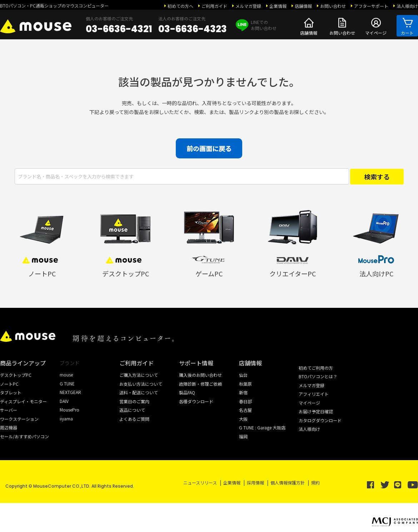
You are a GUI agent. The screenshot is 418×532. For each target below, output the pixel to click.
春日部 (245, 401)
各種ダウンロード (196, 401)
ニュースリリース (200, 482)
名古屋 (245, 410)
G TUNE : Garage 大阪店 (262, 427)
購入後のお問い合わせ (200, 375)
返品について (132, 410)
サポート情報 (196, 363)
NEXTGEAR (70, 392)
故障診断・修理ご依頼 (200, 384)
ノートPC (9, 384)
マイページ (376, 25)
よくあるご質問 (134, 419)
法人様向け (407, 6)
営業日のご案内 (134, 401)
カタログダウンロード (320, 420)
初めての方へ (180, 6)
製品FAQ (187, 392)
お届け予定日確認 (316, 411)
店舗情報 (303, 6)
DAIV (64, 401)
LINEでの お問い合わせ (256, 25)
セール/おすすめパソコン (24, 436)
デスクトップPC (16, 375)
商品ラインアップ (23, 363)
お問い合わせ (333, 6)
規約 (315, 482)
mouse (66, 375)
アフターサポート (371, 6)
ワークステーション (19, 419)
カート (407, 25)
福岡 (243, 436)
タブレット (11, 392)
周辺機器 (9, 427)
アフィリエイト (314, 394)
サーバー (9, 410)
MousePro (69, 410)
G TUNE (67, 383)
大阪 (243, 419)
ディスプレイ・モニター (23, 401)
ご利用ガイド (214, 6)
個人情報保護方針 (288, 482)
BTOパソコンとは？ (318, 376)
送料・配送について (139, 392)
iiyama (66, 418)
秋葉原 (245, 384)
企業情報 (278, 6)
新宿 (243, 392)
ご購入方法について (139, 375)
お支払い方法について (141, 384)
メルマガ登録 (248, 6)
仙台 (243, 375)
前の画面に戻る (209, 148)
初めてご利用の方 (316, 368)
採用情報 (255, 482)
